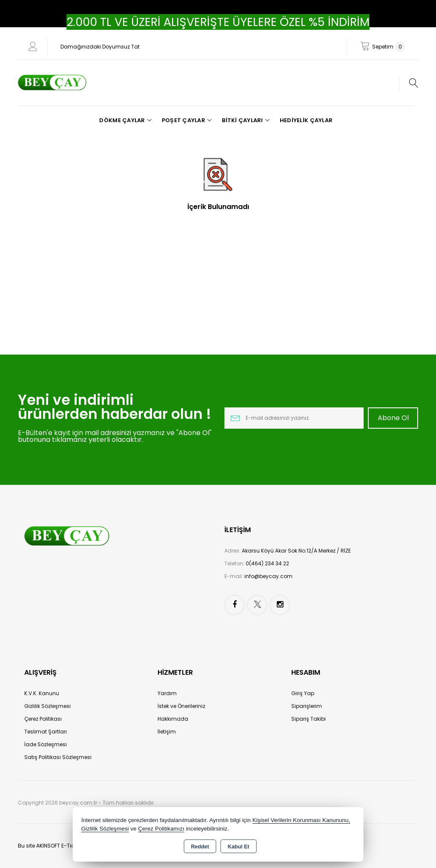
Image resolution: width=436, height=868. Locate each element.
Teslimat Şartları (46, 732)
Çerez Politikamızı (161, 829)
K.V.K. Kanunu (42, 693)
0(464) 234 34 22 (267, 563)
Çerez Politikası (43, 719)
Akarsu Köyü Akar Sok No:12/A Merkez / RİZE (296, 551)
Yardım (167, 693)
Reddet (200, 847)
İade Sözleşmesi (46, 744)
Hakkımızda (173, 719)
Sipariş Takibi (308, 719)
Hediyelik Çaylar (306, 120)
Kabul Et (239, 847)
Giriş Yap (303, 693)
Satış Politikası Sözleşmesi (58, 757)
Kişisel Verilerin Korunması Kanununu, (301, 820)
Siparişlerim (307, 706)
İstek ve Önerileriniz (181, 706)
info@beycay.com (268, 576)
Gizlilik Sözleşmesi (47, 706)
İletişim (167, 732)
